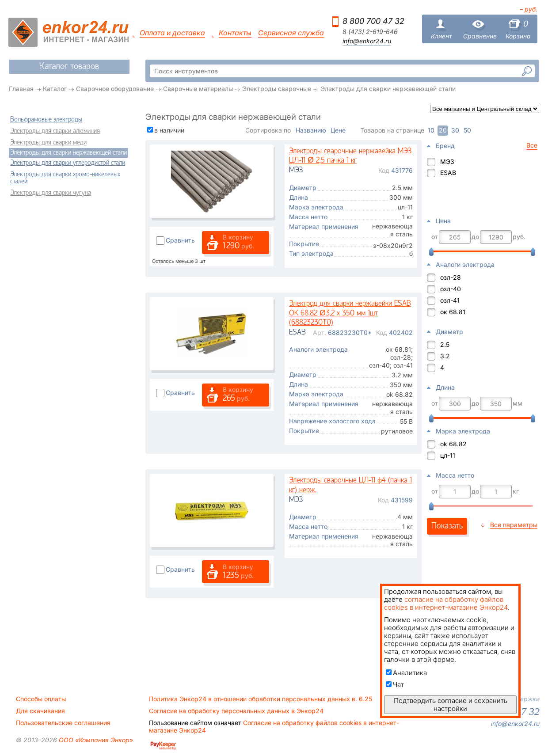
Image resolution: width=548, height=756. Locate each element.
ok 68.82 (453, 444)
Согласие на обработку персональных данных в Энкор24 (236, 711)
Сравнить (180, 240)
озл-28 (451, 277)
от (435, 237)
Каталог (55, 89)
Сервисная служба (291, 33)
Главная (21, 89)
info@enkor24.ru (367, 41)
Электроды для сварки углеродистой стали (68, 163)
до (475, 237)
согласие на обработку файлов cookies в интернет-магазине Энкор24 (446, 603)
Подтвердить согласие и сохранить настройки (451, 705)
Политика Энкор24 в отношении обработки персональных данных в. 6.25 (261, 699)
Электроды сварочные (277, 89)
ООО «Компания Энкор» (95, 740)
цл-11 (448, 455)
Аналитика (406, 673)
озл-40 (451, 289)
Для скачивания (40, 711)
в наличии (169, 130)
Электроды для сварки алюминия (55, 131)
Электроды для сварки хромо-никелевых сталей (65, 178)
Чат (395, 685)
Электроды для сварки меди (48, 143)
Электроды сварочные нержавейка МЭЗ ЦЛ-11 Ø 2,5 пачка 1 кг (350, 156)
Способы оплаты (41, 699)
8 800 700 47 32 (373, 21)
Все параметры (514, 525)
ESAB (448, 173)
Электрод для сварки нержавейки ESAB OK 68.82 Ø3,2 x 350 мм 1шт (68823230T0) (350, 313)
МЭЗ (447, 161)
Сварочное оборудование (115, 89)
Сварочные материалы (198, 89)
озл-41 (450, 300)
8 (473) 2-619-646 (370, 32)
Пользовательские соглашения (63, 723)
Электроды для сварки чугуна (51, 193)
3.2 (445, 356)
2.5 (445, 344)
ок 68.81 (453, 312)
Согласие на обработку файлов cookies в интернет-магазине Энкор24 (274, 726)
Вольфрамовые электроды (46, 120)
